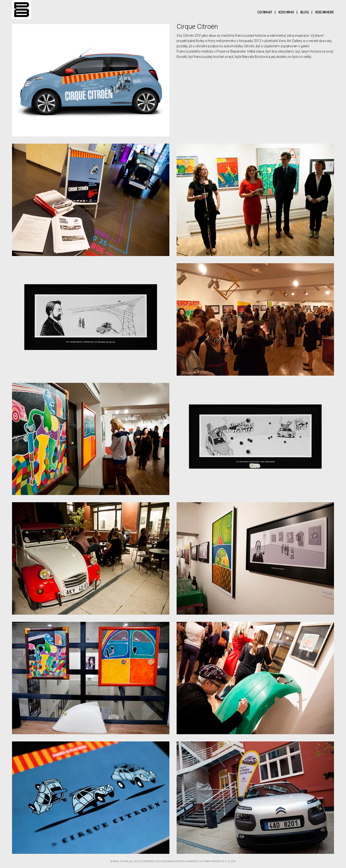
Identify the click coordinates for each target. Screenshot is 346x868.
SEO (159, 861)
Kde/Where (325, 12)
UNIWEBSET (192, 861)
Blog (308, 12)
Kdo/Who (289, 12)
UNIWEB (215, 861)
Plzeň (232, 861)
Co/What (268, 12)
